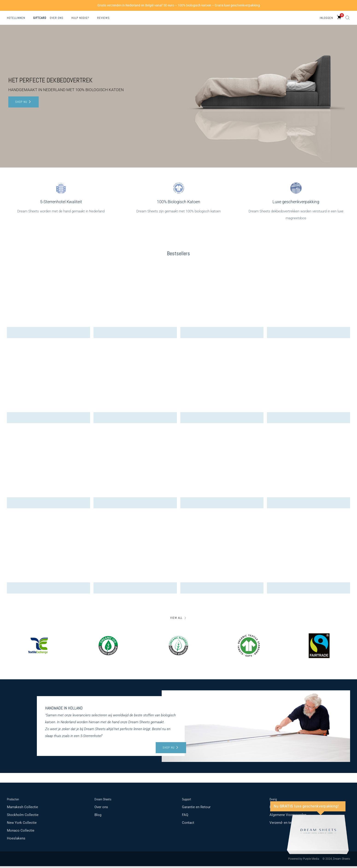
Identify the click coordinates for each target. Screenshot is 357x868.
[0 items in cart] (339, 17)
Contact (188, 825)
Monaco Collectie (21, 832)
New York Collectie (22, 825)
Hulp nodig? (80, 18)
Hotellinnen (16, 18)
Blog (98, 817)
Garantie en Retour (196, 809)
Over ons (57, 18)
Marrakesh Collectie (22, 809)
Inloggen (326, 18)
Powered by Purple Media (304, 861)
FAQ (185, 817)
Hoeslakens (16, 840)
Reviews (103, 18)
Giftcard (40, 18)
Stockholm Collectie (23, 817)
